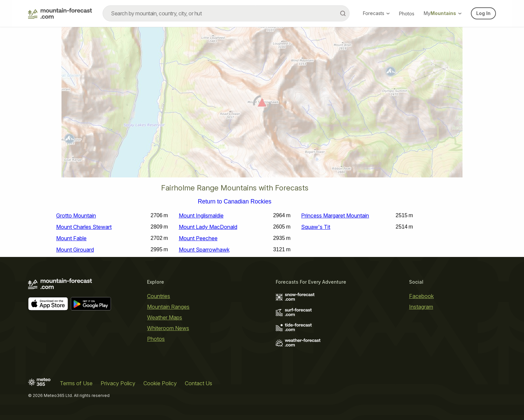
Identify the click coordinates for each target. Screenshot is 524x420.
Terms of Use (76, 383)
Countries (159, 296)
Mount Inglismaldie (201, 216)
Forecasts (376, 13)
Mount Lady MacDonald (208, 227)
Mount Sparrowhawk (204, 250)
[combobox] (226, 13)
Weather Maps (165, 317)
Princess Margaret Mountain (335, 216)
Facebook (421, 296)
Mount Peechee (198, 238)
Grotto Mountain (76, 216)
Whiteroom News (168, 328)
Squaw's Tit (316, 227)
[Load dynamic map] (262, 105)
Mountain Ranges (168, 307)
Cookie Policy (160, 383)
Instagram (421, 307)
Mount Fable (71, 238)
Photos (407, 14)
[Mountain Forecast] (60, 13)
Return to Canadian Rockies (235, 202)
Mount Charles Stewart (84, 227)
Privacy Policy (118, 383)
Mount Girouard (75, 250)
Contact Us (199, 383)
